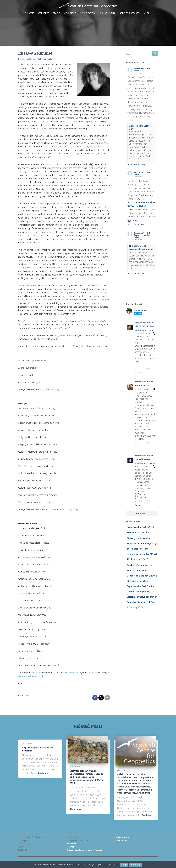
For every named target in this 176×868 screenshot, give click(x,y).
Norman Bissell (142, 385)
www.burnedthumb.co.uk (31, 676)
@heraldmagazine (141, 463)
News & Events (88, 13)
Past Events (75, 767)
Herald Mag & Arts (144, 459)
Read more (43, 773)
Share (143, 164)
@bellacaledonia (140, 330)
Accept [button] (124, 865)
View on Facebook (133, 164)
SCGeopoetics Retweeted (144, 323)
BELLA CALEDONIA (144, 326)
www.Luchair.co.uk (72, 673)
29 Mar (151, 330)
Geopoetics (43, 13)
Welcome (29, 13)
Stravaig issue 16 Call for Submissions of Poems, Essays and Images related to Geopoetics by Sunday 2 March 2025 (142, 549)
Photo (133, 221)
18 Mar (152, 463)
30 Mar (147, 389)
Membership (70, 13)
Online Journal (108, 13)
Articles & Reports (130, 13)
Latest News (27, 744)
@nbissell (138, 389)
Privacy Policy (135, 865)
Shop (148, 13)
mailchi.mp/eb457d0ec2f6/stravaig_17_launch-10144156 (141, 206)
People (56, 13)
